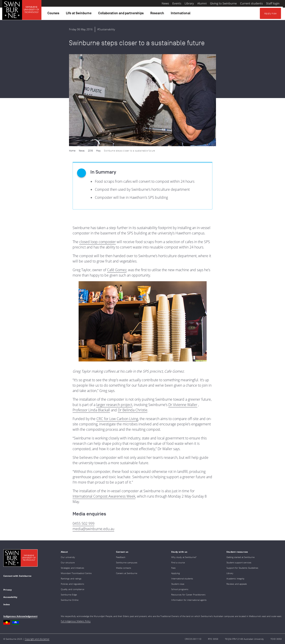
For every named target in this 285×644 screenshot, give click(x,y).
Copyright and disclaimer (37, 639)
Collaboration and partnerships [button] (122, 14)
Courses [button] (54, 14)
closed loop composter (98, 242)
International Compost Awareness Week (104, 496)
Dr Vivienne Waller (183, 405)
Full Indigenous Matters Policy (76, 621)
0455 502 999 (83, 523)
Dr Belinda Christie (133, 410)
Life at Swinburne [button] (79, 14)
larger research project (114, 405)
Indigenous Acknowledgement (20, 616)
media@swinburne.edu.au (93, 529)
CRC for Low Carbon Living (117, 419)
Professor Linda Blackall (91, 410)
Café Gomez (117, 270)
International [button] (181, 14)
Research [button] (158, 14)
